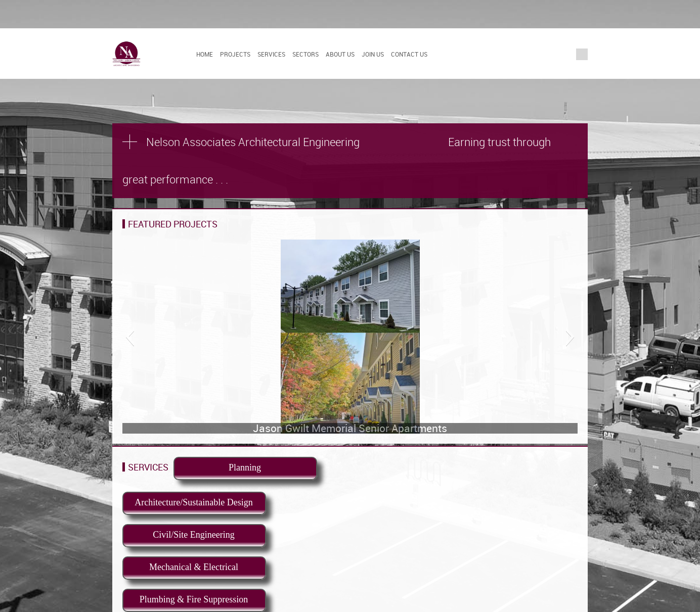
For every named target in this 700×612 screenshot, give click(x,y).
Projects (235, 54)
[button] (130, 337)
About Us (340, 54)
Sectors (305, 54)
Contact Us (409, 54)
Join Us (373, 54)
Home (205, 54)
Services (271, 54)
